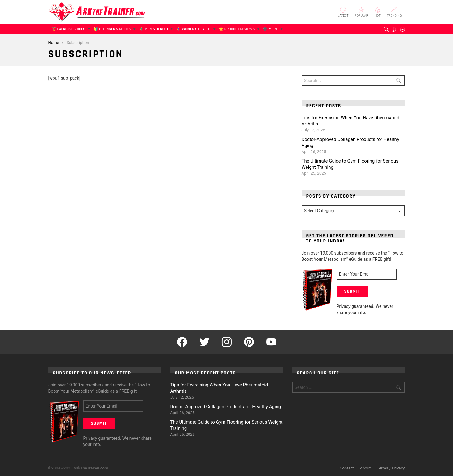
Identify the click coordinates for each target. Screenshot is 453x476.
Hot (377, 12)
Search (399, 82)
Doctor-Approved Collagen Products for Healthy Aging (226, 407)
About (366, 468)
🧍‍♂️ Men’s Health (153, 30)
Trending (394, 12)
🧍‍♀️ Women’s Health (193, 30)
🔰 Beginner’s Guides (112, 30)
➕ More (270, 30)
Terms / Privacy (391, 468)
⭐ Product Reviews (237, 30)
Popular (362, 12)
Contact (347, 468)
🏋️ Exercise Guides (68, 30)
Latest (343, 12)
